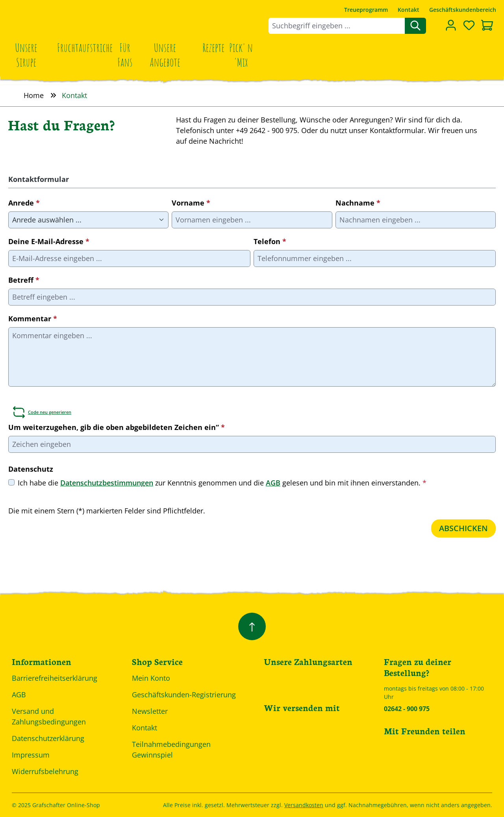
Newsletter (150, 711)
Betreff (24, 280)
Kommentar (33, 319)
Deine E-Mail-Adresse (49, 241)
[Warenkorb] (487, 26)
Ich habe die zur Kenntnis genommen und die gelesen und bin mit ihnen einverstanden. (222, 483)
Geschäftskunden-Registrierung (184, 695)
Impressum (31, 755)
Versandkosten (304, 805)
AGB (273, 483)
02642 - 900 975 (407, 709)
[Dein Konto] (451, 25)
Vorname (191, 203)
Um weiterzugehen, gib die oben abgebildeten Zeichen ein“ (117, 427)
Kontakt (409, 10)
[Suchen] (415, 26)
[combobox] (337, 26)
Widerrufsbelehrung (45, 771)
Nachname (358, 203)
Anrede (24, 203)
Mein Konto (151, 678)
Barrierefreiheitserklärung (55, 678)
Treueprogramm (366, 10)
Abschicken (463, 528)
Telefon (270, 241)
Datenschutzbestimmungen (107, 483)
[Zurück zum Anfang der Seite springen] (252, 626)
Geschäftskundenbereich (463, 10)
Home (34, 95)
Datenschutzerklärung (48, 738)
